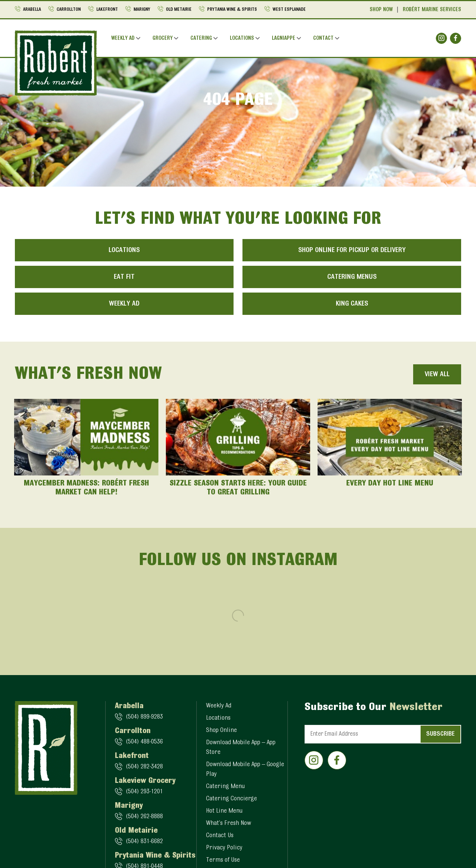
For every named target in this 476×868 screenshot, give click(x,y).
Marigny (142, 9)
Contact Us (220, 836)
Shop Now (381, 10)
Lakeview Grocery (145, 781)
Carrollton (69, 9)
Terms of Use (223, 860)
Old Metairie (179, 9)
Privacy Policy (224, 848)
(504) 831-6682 (144, 842)
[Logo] (56, 63)
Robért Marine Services (432, 10)
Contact (323, 38)
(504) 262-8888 (144, 817)
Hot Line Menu (224, 811)
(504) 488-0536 (144, 742)
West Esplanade (289, 9)
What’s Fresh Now (229, 823)
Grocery (163, 38)
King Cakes (352, 304)
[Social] (441, 38)
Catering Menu (225, 787)
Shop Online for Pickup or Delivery (352, 250)
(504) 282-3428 (144, 767)
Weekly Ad (123, 38)
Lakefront (107, 9)
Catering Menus (352, 277)
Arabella (32, 9)
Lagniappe (284, 38)
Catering (201, 38)
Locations (242, 38)
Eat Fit (124, 277)
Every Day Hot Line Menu (390, 484)
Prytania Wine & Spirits (232, 9)
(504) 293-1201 (144, 792)
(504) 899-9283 (144, 717)
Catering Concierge (231, 799)
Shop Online (221, 730)
